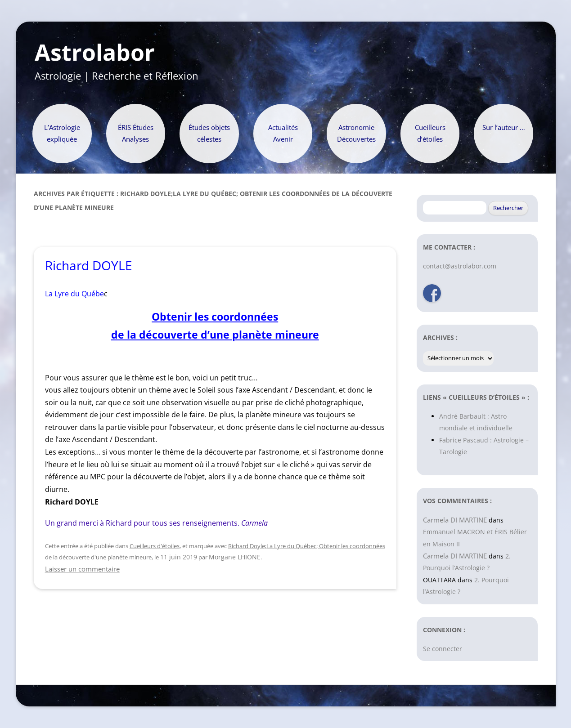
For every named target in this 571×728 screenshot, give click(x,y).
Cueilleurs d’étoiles (430, 133)
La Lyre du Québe (74, 293)
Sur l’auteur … (504, 127)
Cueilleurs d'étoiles (155, 546)
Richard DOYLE (89, 265)
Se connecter (443, 649)
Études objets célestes (209, 133)
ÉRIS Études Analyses (136, 133)
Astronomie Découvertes (356, 133)
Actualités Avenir (283, 133)
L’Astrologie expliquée (62, 133)
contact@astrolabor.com (460, 266)
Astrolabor (95, 53)
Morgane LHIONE (235, 557)
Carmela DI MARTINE (455, 520)
